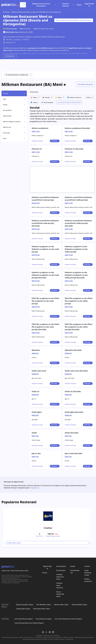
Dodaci (73, 566)
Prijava (79, 5)
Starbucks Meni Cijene (79, 605)
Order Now (55, 141)
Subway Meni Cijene (23, 609)
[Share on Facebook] (43, 632)
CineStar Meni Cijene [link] (48, 543)
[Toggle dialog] (37, 141)
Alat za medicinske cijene (60, 594)
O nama (87, 566)
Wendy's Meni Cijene (61, 605)
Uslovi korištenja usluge (88, 573)
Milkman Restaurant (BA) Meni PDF (69, 102)
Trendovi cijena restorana (60, 585)
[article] (48, 527)
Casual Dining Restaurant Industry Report (29, 623)
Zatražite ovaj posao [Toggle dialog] (86, 84)
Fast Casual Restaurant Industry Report (68, 619)
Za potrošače (61, 570)
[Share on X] (46, 632)
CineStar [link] (48, 528)
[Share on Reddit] (50, 632)
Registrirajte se (89, 5)
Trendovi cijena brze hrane (60, 577)
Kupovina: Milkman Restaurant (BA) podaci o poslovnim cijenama (74, 20)
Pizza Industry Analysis (44, 619)
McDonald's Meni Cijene (42, 609)
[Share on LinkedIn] (53, 632)
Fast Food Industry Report (24, 619)
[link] (48, 516)
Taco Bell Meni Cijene (44, 605)
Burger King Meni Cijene (25, 605)
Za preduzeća (61, 566)
